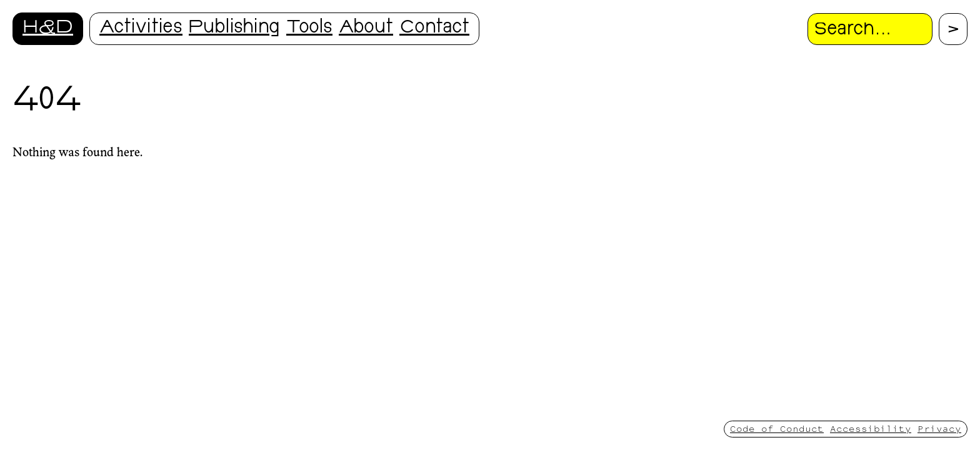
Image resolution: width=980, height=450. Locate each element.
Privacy (939, 428)
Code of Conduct (777, 428)
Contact (434, 28)
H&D (48, 28)
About (366, 28)
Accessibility (871, 428)
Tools (309, 28)
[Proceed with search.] (953, 29)
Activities (141, 28)
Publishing (234, 28)
